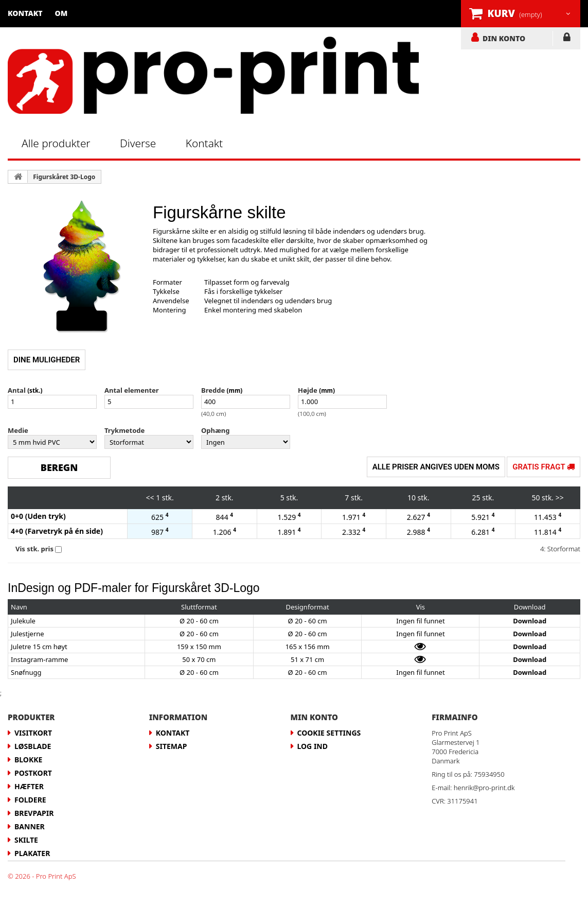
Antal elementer (132, 390)
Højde (308, 390)
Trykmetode (124, 430)
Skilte (26, 840)
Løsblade (33, 746)
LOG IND (567, 39)
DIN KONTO (504, 38)
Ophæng (216, 430)
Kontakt (25, 13)
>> (560, 498)
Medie (18, 430)
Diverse (138, 143)
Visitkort (33, 733)
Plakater (32, 853)
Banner (30, 826)
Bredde (213, 390)
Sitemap (172, 746)
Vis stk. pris (34, 549)
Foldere (30, 800)
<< (150, 498)
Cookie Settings (329, 733)
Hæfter (29, 786)
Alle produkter (56, 143)
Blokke (28, 760)
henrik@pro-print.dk (484, 788)
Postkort (33, 773)
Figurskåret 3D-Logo (64, 177)
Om (61, 13)
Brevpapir (34, 813)
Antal (17, 390)
